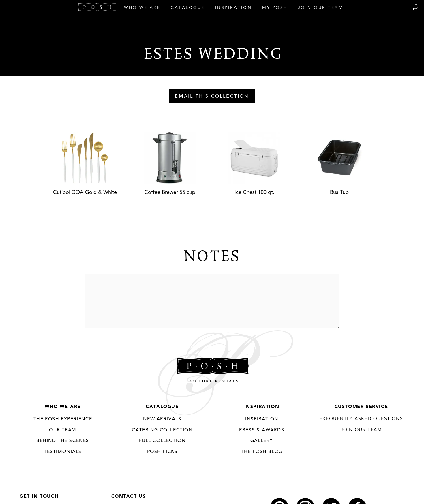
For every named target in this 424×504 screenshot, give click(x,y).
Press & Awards (262, 430)
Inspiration (262, 407)
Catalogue (162, 407)
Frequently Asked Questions (361, 419)
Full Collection (162, 441)
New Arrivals (162, 419)
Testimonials (63, 452)
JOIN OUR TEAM (361, 430)
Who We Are (63, 407)
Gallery (262, 441)
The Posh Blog (262, 452)
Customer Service (361, 407)
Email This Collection (212, 97)
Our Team (63, 430)
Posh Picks (162, 452)
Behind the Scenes (63, 441)
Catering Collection (162, 430)
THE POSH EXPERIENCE (63, 419)
